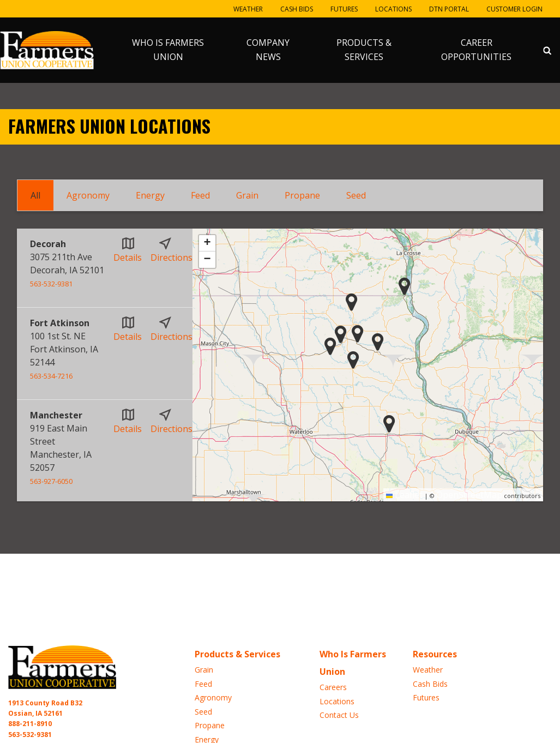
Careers (333, 687)
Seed (203, 712)
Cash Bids (297, 9)
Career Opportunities (476, 50)
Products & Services (364, 50)
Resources (435, 654)
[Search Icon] (547, 50)
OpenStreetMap (469, 495)
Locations (393, 9)
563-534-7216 (51, 376)
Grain (204, 670)
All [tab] (35, 195)
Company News (268, 50)
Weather (248, 9)
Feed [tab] (200, 195)
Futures (344, 9)
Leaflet (404, 495)
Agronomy (213, 697)
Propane (210, 725)
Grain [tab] (247, 195)
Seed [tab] (356, 195)
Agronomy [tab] (88, 195)
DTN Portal (449, 9)
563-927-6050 (51, 481)
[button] (351, 302)
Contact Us (339, 715)
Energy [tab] (150, 195)
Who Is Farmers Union (168, 50)
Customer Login (514, 9)
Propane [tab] (302, 195)
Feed (203, 684)
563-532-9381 (51, 284)
